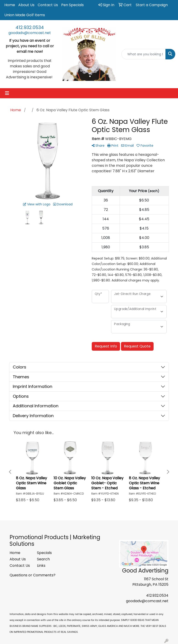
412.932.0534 (30, 27)
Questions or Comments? (33, 575)
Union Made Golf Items (25, 15)
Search (43, 559)
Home (10, 5)
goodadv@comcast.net (30, 33)
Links (41, 566)
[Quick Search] (144, 54)
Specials (44, 553)
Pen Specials (72, 5)
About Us (26, 5)
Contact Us (48, 5)
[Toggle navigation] (7, 93)
